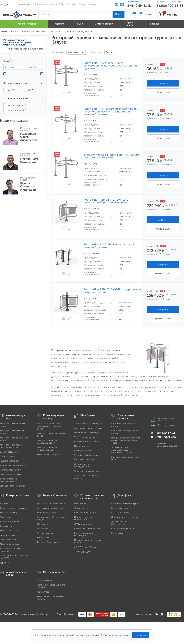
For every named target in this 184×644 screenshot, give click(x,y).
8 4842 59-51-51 (139, 6)
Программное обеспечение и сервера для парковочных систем (126, 440)
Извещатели (80, 504)
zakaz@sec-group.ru (163, 425)
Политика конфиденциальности (167, 445)
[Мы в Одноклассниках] (162, 614)
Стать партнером (41, 4)
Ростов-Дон (125, 79)
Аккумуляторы (44, 592)
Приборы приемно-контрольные (84, 518)
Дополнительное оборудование (8, 480)
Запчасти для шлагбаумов (87, 471)
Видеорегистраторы (47, 513)
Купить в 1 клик (163, 92)
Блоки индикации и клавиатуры (84, 534)
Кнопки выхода (7, 535)
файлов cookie (120, 635)
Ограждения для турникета (13, 508)
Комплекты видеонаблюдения (52, 504)
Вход (148, 14)
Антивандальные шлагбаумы (88, 428)
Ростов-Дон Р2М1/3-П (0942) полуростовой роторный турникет (112, 291)
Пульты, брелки (7, 456)
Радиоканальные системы (87, 529)
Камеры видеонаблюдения (50, 508)
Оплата (82, 4)
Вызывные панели (120, 513)
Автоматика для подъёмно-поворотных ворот (13, 446)
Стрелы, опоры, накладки (87, 442)
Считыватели (6, 526)
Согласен (141, 635)
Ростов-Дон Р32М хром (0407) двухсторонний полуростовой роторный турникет (110, 66)
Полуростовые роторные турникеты (24, 49)
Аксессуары (43, 538)
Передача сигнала (46, 533)
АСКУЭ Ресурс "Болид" (85, 547)
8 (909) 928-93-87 (164, 437)
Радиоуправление (9, 461)
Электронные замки (10, 522)
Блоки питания (44, 580)
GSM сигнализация (84, 524)
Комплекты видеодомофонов (126, 504)
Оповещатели (81, 508)
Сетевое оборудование (49, 542)
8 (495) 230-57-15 (163, 433)
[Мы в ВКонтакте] (157, 614)
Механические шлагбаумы (87, 433)
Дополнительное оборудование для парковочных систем (122, 450)
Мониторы (42, 529)
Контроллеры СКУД (10, 530)
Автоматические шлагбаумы (88, 424)
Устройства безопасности (13, 465)
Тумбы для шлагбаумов (85, 437)
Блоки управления (9, 452)
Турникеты (5, 563)
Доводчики (5, 517)
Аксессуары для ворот (48, 454)
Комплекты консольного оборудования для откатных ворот (51, 426)
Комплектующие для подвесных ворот (47, 449)
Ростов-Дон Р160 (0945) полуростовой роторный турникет (109, 246)
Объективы (43, 524)
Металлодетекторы (9, 544)
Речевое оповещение (85, 513)
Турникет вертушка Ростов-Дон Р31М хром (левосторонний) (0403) (111, 156)
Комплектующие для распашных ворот (47, 442)
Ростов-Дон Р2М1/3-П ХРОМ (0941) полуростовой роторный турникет (106, 201)
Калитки (4, 504)
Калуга (3, 4)
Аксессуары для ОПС (85, 552)
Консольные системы (11, 474)
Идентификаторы (9, 539)
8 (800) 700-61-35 (170, 6)
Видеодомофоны (120, 508)
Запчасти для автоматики (12, 486)
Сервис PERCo (58, 4)
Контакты (92, 4)
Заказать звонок (134, 2)
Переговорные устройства (125, 517)
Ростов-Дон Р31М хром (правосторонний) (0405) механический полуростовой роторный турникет (111, 112)
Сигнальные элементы (11, 470)
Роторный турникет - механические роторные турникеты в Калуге (17, 42)
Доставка (72, 4)
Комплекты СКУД (8, 513)
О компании (25, 4)
